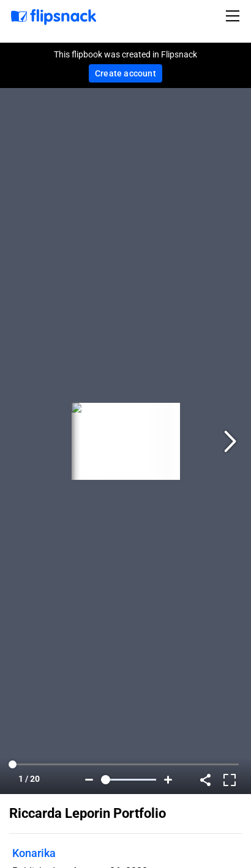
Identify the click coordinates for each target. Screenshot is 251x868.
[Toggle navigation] (234, 16)
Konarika (34, 853)
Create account (125, 73)
